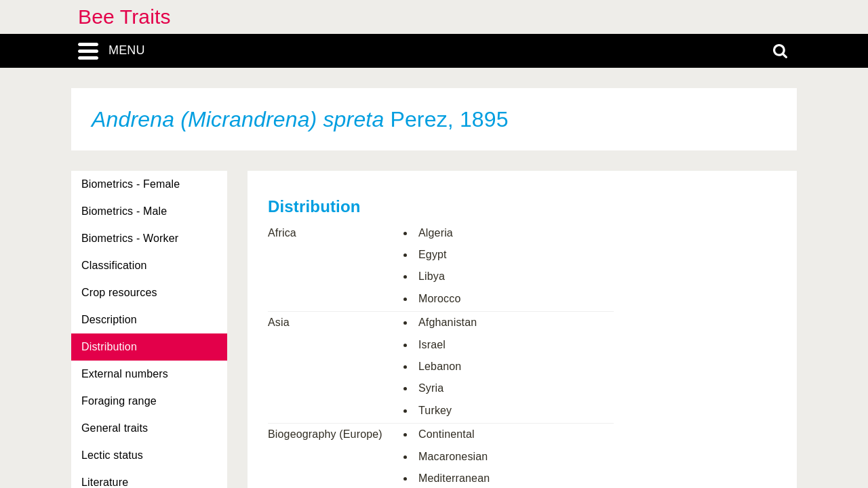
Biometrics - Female (131, 184)
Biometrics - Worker (130, 238)
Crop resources (119, 292)
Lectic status (112, 455)
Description (109, 320)
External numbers (125, 374)
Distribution (109, 347)
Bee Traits (124, 17)
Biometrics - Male (124, 211)
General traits (115, 428)
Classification (114, 265)
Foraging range (119, 401)
